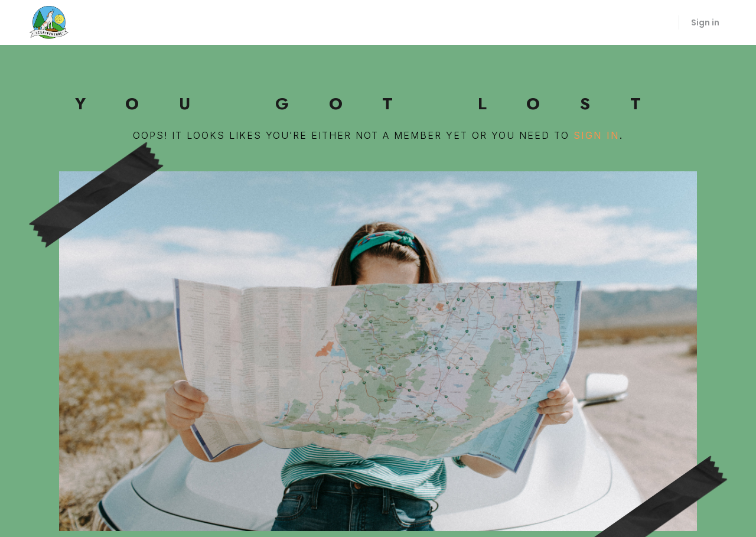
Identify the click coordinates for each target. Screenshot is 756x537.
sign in (597, 135)
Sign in (705, 22)
